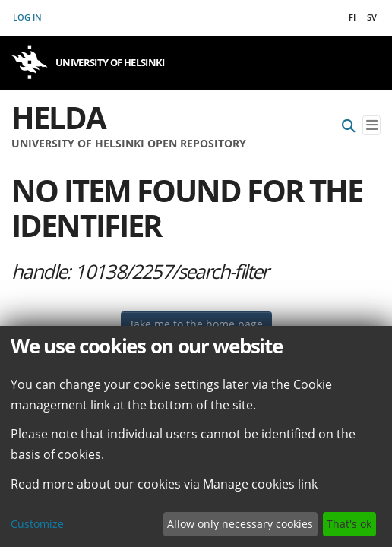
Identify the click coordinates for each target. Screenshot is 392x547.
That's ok (349, 524)
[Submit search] (349, 126)
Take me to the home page (196, 324)
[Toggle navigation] (371, 126)
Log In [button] (28, 17)
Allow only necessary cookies (240, 524)
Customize (37, 524)
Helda (58, 117)
